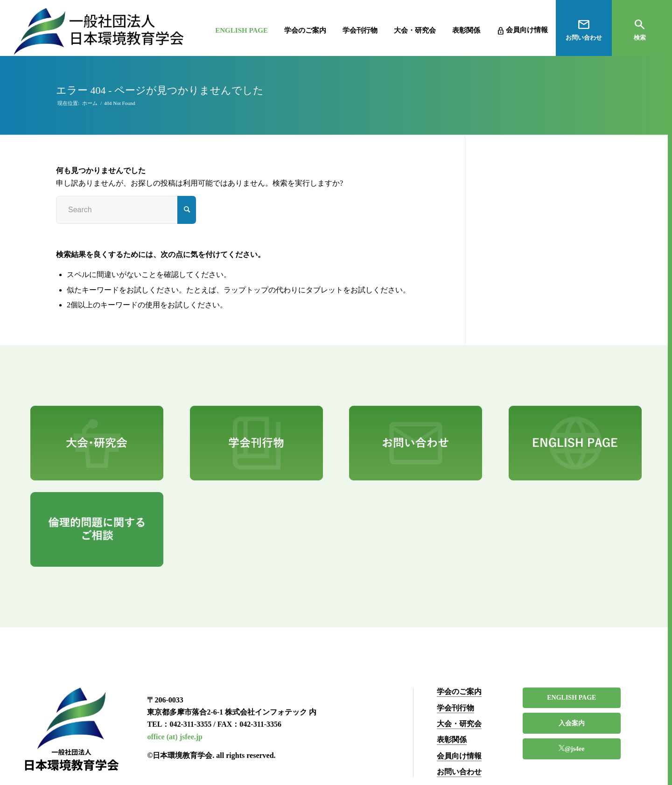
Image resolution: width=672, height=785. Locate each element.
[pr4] (575, 443)
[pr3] (416, 443)
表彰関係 (452, 740)
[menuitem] (230, 28)
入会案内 (572, 723)
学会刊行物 (455, 708)
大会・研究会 (459, 724)
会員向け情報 (459, 756)
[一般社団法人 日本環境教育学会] (99, 31)
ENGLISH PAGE (571, 698)
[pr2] (256, 443)
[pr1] (97, 443)
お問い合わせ (459, 772)
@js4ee (575, 749)
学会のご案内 (459, 691)
